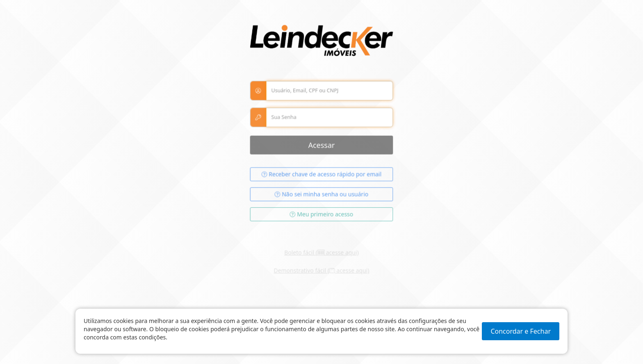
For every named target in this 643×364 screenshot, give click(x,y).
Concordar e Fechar (521, 331)
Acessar (321, 148)
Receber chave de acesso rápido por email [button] (321, 177)
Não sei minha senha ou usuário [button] (322, 197)
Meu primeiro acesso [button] (321, 216)
